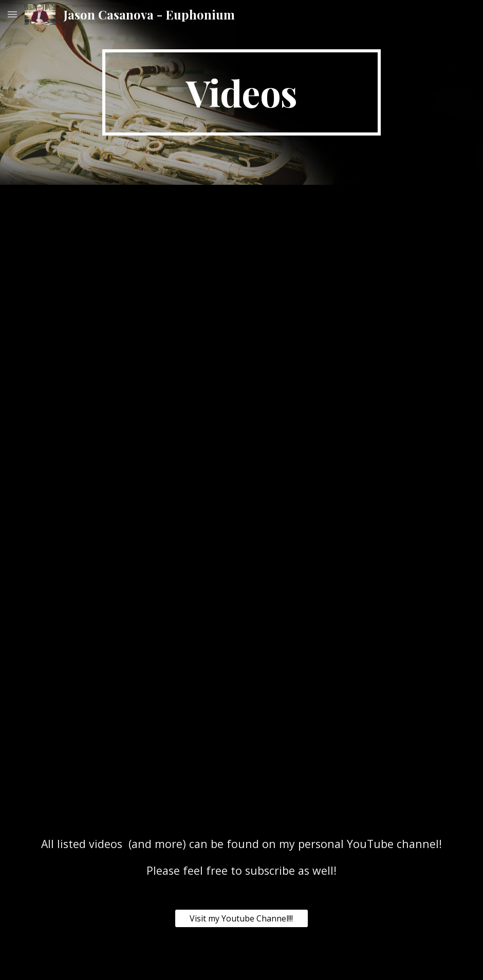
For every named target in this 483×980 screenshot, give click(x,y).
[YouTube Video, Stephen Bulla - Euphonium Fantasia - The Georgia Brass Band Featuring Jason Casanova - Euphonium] (350, 407)
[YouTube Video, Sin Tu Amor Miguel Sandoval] (404, 608)
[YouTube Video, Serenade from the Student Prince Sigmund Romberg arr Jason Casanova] (404, 532)
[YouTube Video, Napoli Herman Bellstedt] (350, 736)
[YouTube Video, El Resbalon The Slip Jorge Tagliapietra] (296, 532)
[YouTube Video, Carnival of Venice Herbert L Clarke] (133, 569)
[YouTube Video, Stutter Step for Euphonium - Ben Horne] (350, 254)
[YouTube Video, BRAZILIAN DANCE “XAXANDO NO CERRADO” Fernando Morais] (133, 735)
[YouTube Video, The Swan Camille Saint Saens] (296, 608)
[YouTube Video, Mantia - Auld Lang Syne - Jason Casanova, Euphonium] (133, 403)
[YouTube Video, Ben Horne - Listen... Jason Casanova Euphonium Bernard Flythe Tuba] (133, 255)
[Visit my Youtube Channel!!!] (242, 918)
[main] (242, 92)
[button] (12, 14)
